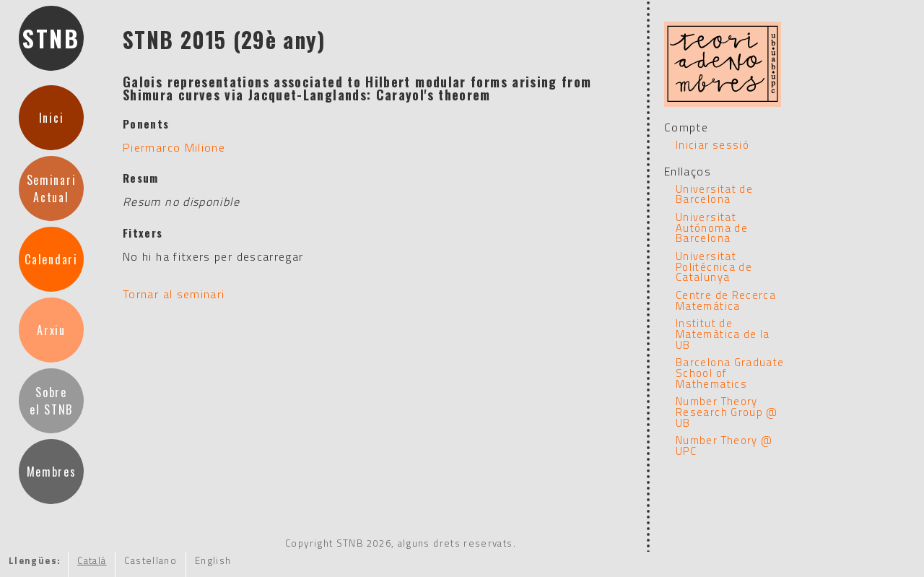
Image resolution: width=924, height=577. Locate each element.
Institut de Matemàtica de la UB (723, 334)
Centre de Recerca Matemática (726, 300)
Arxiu (51, 330)
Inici (51, 118)
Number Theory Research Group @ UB (727, 412)
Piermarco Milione (174, 147)
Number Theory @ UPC (724, 446)
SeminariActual (51, 188)
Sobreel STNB (51, 401)
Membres (52, 472)
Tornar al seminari (174, 294)
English (213, 560)
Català (92, 560)
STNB (51, 38)
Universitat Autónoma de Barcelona (712, 227)
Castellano (151, 560)
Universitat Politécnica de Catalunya (714, 266)
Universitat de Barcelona (714, 194)
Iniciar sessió (712, 145)
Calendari (51, 259)
